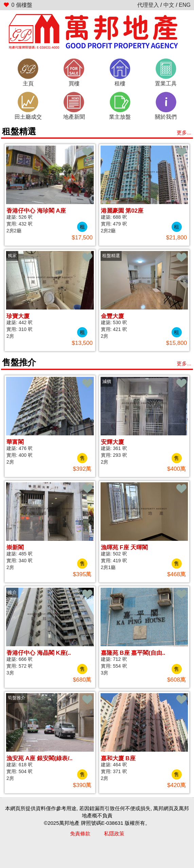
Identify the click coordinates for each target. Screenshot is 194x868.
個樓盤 (18, 5)
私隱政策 (114, 833)
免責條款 (80, 833)
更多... (184, 132)
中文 (169, 5)
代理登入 (148, 5)
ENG (185, 5)
